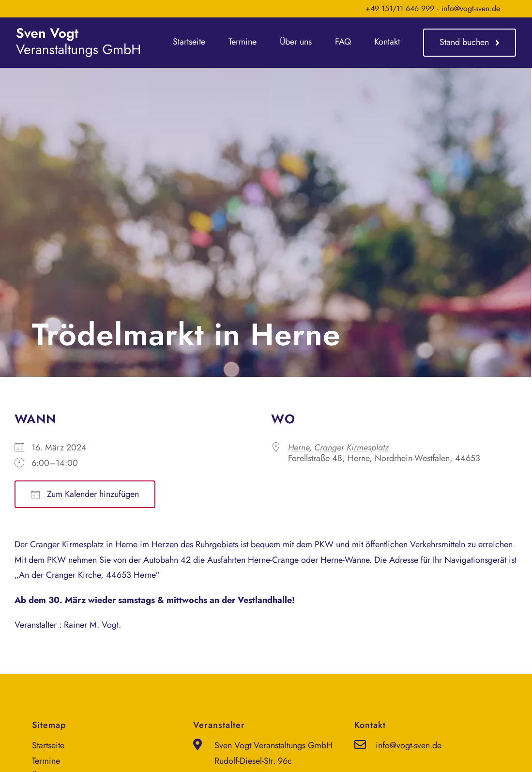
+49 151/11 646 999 (400, 8)
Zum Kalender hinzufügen (85, 494)
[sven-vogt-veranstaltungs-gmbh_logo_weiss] (78, 32)
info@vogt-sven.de (471, 8)
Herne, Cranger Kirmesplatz (338, 448)
